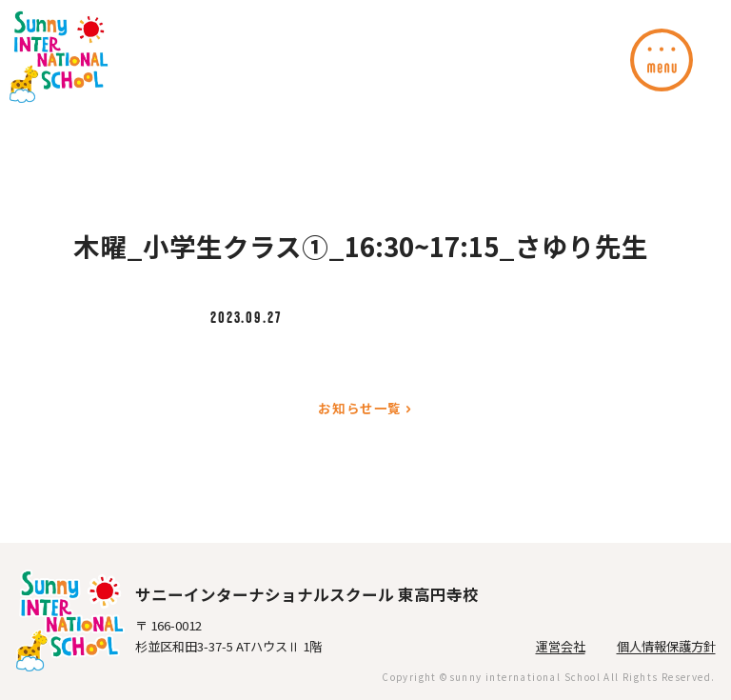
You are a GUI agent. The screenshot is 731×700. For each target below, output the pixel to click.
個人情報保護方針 (666, 646)
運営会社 (561, 646)
